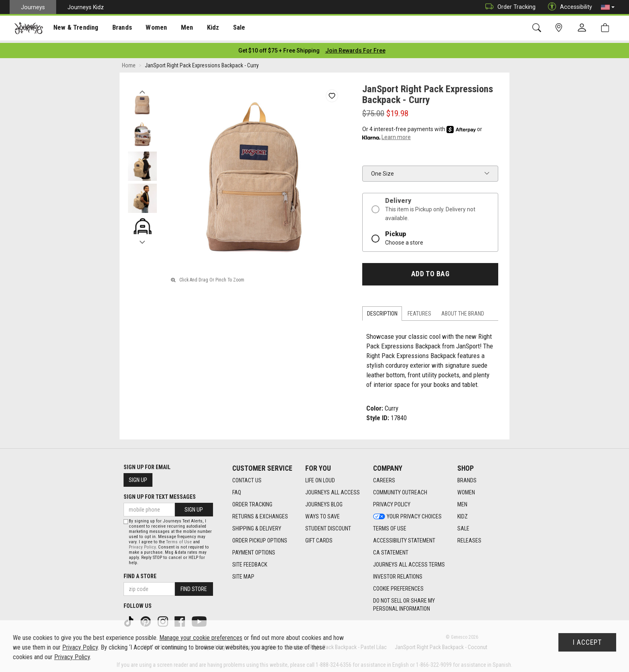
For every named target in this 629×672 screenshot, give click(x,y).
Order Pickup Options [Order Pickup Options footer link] (260, 538)
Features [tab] (419, 311)
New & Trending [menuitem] (74, 28)
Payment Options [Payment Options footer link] (254, 550)
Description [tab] (382, 311)
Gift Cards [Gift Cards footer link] (319, 538)
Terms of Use (179, 540)
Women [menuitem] (151, 28)
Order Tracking (508, 7)
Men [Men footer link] (462, 502)
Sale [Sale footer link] (463, 526)
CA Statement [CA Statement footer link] (391, 550)
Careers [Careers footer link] (384, 478)
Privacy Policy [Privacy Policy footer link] (392, 502)
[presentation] (74, 28)
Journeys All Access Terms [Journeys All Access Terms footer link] (409, 562)
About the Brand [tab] (463, 311)
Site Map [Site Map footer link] (243, 574)
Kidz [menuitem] (206, 28)
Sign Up (138, 478)
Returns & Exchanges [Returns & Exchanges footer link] (260, 514)
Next (142, 238)
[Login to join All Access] (279, 48)
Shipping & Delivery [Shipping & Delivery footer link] (257, 526)
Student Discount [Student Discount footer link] (328, 526)
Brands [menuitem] (118, 28)
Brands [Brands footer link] (467, 478)
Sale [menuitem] (232, 28)
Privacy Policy (142, 545)
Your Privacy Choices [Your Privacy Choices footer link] (407, 514)
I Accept (587, 642)
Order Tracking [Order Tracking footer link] (252, 502)
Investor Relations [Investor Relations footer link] (398, 574)
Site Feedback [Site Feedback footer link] (250, 562)
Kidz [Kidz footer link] (463, 514)
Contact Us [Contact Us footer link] (247, 478)
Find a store (140, 574)
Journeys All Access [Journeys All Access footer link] (333, 490)
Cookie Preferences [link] (398, 586)
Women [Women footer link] (466, 490)
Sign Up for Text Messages (160, 494)
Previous (142, 87)
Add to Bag (430, 271)
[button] (608, 7)
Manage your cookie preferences (201, 638)
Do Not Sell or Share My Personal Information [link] (404, 602)
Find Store (194, 587)
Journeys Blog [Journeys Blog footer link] (324, 502)
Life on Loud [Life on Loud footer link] (320, 478)
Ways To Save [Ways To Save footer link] (323, 514)
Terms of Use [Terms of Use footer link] (390, 526)
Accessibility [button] (568, 7)
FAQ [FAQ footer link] (237, 490)
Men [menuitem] (181, 28)
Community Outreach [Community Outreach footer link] (400, 490)
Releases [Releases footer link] (469, 538)
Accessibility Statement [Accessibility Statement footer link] (404, 538)
